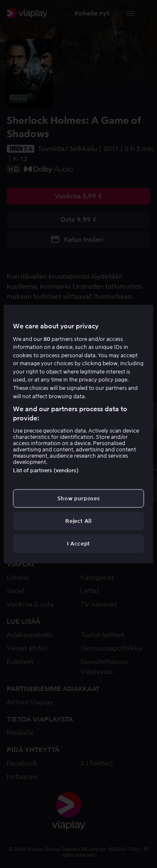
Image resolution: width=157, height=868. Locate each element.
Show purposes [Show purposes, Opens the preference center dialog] (78, 498)
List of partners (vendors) (46, 470)
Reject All (78, 521)
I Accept (78, 544)
